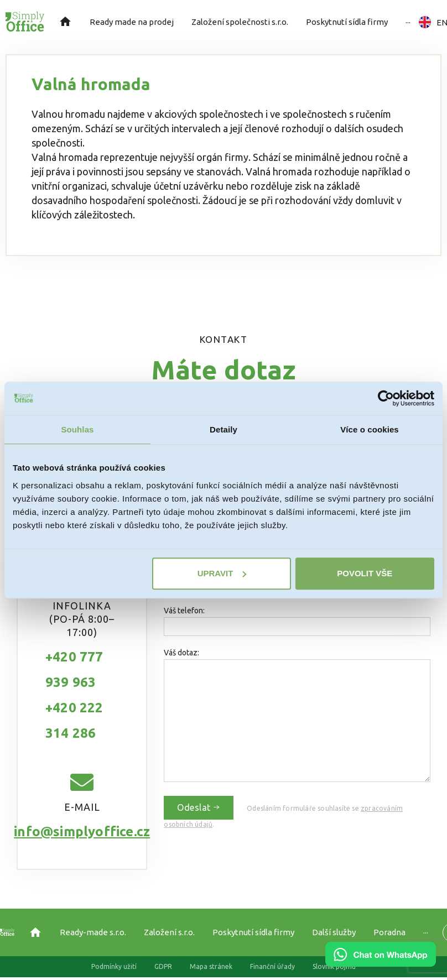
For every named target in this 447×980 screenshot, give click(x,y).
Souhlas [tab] (77, 429)
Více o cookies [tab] (370, 429)
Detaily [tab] (224, 429)
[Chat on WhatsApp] (381, 963)
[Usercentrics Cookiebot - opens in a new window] (386, 398)
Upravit (222, 573)
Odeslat (199, 807)
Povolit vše (365, 573)
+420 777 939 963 (74, 669)
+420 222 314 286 (74, 720)
